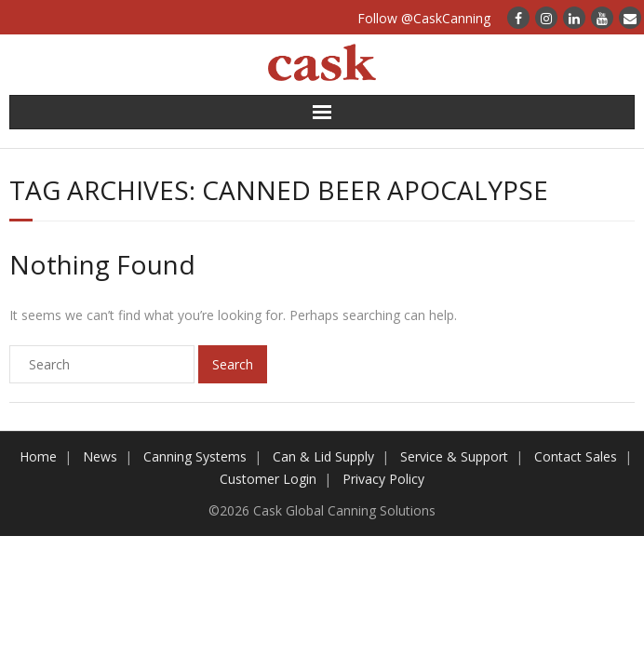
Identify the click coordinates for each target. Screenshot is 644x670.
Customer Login (268, 479)
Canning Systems (195, 456)
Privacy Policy (383, 479)
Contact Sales (576, 456)
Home (38, 456)
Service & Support (454, 456)
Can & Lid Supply (323, 456)
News (100, 456)
